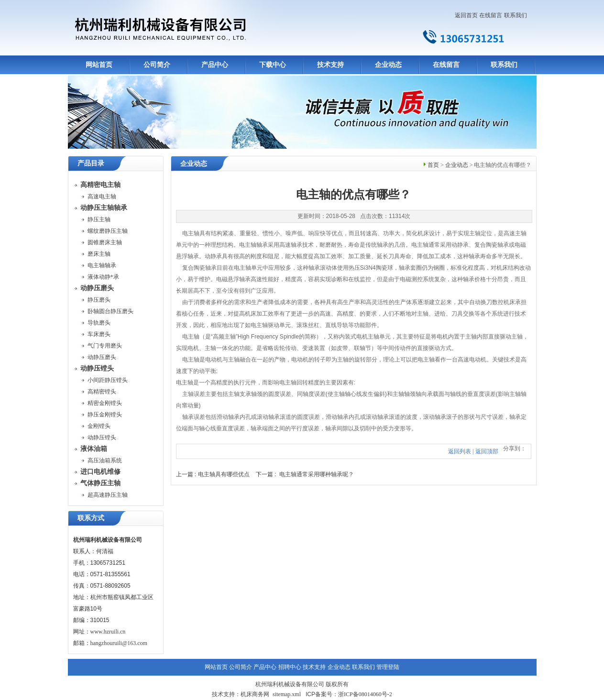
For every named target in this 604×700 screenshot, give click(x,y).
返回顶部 (487, 451)
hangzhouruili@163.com (119, 643)
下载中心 (273, 65)
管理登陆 (388, 667)
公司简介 (157, 65)
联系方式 (91, 518)
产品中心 (215, 65)
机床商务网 (255, 694)
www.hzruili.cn (108, 632)
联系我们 (516, 15)
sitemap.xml (287, 694)
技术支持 (330, 65)
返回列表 (460, 451)
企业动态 (388, 65)
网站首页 (99, 65)
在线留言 (491, 15)
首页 (433, 165)
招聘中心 (290, 667)
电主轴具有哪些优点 (224, 474)
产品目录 (91, 163)
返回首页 (466, 15)
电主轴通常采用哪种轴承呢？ (317, 474)
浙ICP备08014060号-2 (365, 694)
